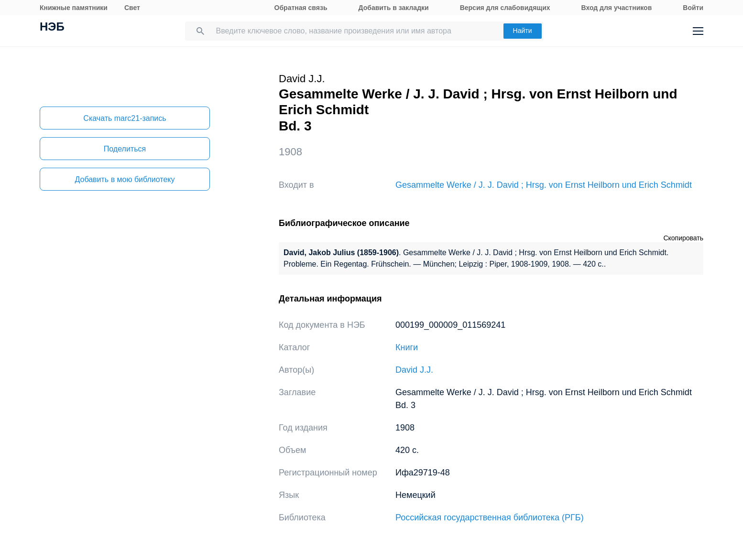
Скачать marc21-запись (125, 118)
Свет (132, 8)
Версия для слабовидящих (505, 8)
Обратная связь (301, 8)
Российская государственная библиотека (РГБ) (490, 517)
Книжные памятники (74, 8)
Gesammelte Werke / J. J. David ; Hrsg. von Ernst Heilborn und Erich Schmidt (544, 185)
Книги (407, 347)
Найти (523, 31)
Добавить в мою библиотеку (125, 179)
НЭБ (52, 28)
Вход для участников (617, 8)
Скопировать (683, 238)
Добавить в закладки (394, 8)
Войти (693, 8)
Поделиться (125, 149)
